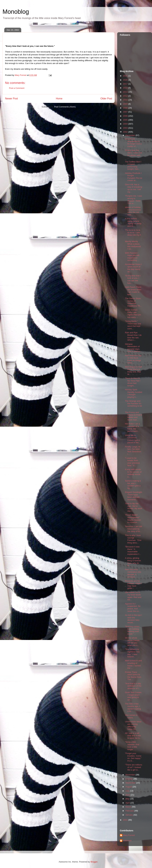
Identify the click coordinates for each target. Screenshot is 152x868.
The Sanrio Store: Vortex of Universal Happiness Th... (133, 302)
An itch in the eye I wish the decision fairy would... (133, 619)
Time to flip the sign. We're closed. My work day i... (133, 507)
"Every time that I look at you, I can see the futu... (133, 279)
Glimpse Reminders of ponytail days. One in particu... (133, 348)
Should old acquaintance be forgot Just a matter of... (133, 143)
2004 (126, 124)
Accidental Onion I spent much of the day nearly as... (133, 268)
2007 (126, 112)
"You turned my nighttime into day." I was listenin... (132, 653)
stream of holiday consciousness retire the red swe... (133, 211)
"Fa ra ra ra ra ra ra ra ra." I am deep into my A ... (133, 234)
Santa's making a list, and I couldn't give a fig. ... (133, 484)
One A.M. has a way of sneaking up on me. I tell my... (133, 188)
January (130, 815)
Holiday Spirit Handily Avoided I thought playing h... (133, 393)
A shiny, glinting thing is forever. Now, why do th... (133, 562)
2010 (126, 100)
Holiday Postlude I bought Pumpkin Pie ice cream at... (133, 177)
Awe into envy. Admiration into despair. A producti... (133, 573)
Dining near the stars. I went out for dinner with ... (133, 154)
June (128, 795)
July (128, 791)
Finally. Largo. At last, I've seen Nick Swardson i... (133, 450)
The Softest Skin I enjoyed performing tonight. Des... (133, 165)
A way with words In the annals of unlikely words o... (133, 473)
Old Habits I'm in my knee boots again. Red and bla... (133, 596)
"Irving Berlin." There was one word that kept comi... (133, 325)
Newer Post (11, 99)
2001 (126, 820)
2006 (126, 116)
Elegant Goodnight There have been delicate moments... (133, 496)
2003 (126, 128)
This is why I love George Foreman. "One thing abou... (133, 539)
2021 (126, 76)
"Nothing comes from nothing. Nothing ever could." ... (132, 630)
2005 (126, 120)
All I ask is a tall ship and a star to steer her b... (133, 736)
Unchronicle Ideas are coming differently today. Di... (133, 725)
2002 (126, 132)
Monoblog (16, 12)
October (130, 779)
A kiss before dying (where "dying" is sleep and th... (133, 222)
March (129, 807)
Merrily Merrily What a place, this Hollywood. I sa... (133, 245)
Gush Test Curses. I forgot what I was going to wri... (133, 696)
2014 (126, 88)
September (131, 783)
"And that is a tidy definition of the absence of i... (133, 686)
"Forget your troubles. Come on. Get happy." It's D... (133, 757)
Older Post (106, 99)
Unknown (127, 841)
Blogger (94, 862)
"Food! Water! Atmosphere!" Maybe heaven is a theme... (133, 519)
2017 (126, 84)
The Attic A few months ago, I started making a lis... (133, 707)
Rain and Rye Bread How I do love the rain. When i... (133, 336)
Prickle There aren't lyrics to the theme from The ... (133, 676)
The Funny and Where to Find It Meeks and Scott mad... (133, 416)
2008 (126, 108)
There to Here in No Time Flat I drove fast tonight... (133, 382)
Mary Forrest (129, 835)
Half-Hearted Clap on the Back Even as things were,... (133, 359)
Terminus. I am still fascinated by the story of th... (133, 529)
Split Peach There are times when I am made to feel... (133, 291)
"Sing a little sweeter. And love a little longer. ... (132, 746)
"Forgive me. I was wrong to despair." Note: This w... (133, 200)
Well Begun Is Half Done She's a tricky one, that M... (133, 371)
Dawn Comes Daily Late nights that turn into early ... (133, 314)
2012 (126, 96)
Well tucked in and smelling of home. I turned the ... (133, 664)
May (128, 799)
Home (59, 99)
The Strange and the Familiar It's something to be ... (133, 405)
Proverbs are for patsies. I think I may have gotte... (133, 585)
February (130, 811)
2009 (126, 104)
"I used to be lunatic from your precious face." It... (132, 462)
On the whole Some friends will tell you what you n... (132, 642)
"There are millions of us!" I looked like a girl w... (133, 767)
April (128, 803)
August (129, 787)
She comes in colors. (131, 716)
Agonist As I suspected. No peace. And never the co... (133, 607)
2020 (126, 80)
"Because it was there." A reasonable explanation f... (133, 550)
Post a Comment (17, 88)
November (131, 775)
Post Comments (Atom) (65, 107)
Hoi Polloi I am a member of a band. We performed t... (132, 427)
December (131, 135)
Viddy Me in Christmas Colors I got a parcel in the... (133, 439)
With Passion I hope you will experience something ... (132, 257)
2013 (126, 92)
